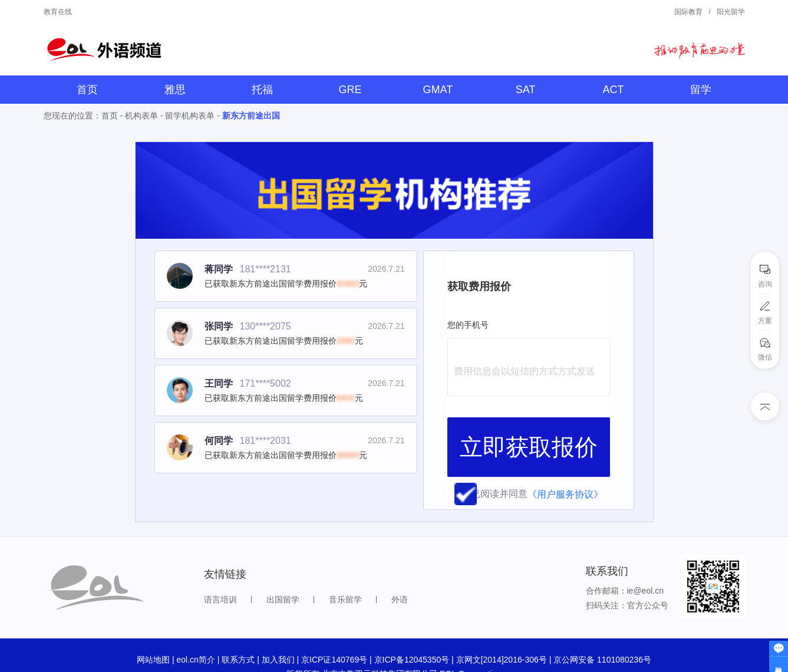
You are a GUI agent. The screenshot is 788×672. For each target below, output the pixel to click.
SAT (526, 90)
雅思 (175, 90)
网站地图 (153, 622)
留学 (701, 90)
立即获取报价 (529, 395)
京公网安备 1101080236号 (602, 622)
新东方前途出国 (251, 116)
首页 (87, 90)
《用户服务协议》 (565, 426)
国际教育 (688, 12)
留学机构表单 (190, 116)
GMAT (438, 90)
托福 (262, 90)
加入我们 (278, 622)
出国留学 (283, 562)
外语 (400, 562)
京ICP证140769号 (334, 622)
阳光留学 (731, 12)
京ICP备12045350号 (412, 622)
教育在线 (58, 12)
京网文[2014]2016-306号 (502, 622)
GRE (350, 90)
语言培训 (220, 562)
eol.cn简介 (195, 622)
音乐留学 (345, 562)
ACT (613, 90)
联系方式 (238, 622)
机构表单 (141, 116)
